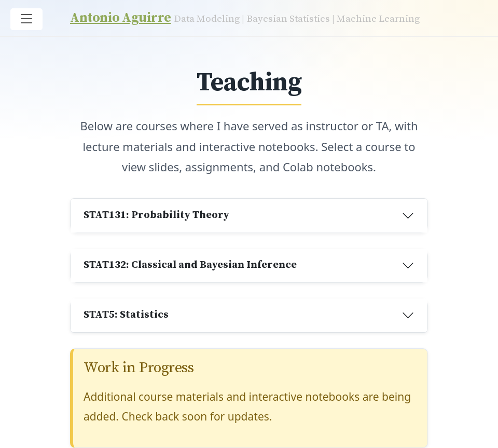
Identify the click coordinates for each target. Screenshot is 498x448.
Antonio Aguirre (121, 18)
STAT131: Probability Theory (156, 215)
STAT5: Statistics (126, 315)
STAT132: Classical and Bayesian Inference (190, 265)
